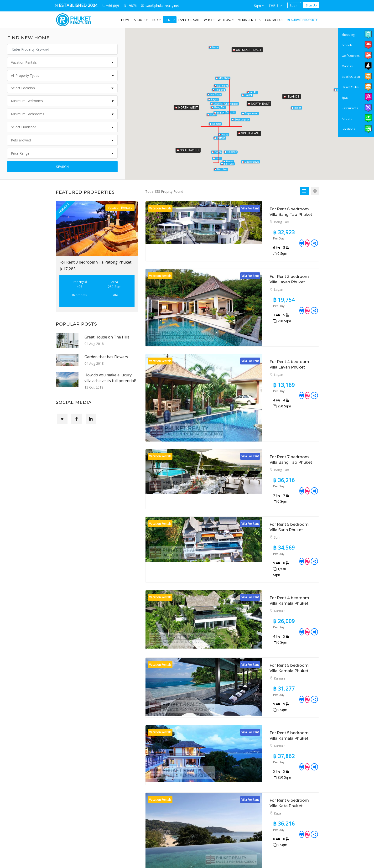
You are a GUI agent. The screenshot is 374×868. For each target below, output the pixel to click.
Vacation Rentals (203, 820)
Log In (294, 5)
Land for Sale (189, 20)
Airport (347, 119)
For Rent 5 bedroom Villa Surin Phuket (266, 434)
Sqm (259, 6)
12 (281, 758)
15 (298, 758)
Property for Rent (204, 795)
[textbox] (64, 88)
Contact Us (274, 20)
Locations (348, 129)
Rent (170, 20)
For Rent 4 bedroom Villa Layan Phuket (267, 318)
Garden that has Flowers (106, 357)
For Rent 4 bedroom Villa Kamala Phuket (269, 485)
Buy (157, 20)
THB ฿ (275, 6)
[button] (249, 93)
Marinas (347, 66)
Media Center (249, 20)
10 (264, 758)
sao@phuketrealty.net (150, 840)
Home (126, 20)
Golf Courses (351, 56)
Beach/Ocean (351, 77)
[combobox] (62, 88)
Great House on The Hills (107, 337)
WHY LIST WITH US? (219, 20)
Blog (194, 829)
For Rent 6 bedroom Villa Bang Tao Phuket (270, 209)
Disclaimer (199, 845)
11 (272, 758)
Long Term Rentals (205, 812)
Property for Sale (204, 787)
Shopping (348, 35)
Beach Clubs (350, 87)
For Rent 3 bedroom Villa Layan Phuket (267, 260)
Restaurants (350, 108)
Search (62, 167)
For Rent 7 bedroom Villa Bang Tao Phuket (270, 383)
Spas (345, 98)
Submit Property (302, 20)
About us (141, 20)
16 (306, 758)
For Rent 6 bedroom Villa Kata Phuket (266, 637)
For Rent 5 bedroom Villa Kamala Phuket (268, 535)
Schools (347, 45)
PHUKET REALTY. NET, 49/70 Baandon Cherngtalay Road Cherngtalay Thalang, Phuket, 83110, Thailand (151, 802)
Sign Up (311, 5)
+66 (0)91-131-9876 (149, 828)
